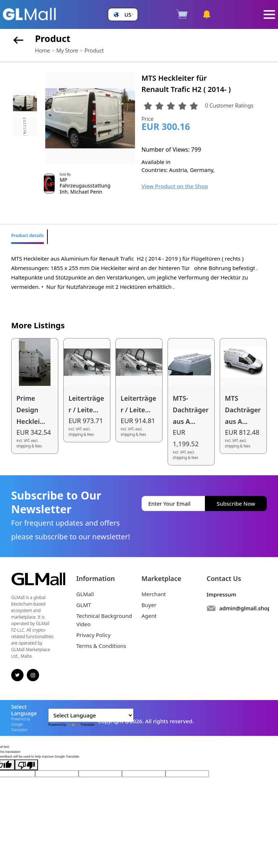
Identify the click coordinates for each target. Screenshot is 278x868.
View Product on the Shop (175, 186)
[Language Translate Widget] (91, 715)
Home (43, 50)
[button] (123, 15)
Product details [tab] (28, 235)
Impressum (222, 594)
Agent (149, 616)
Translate (81, 724)
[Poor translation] (26, 765)
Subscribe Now (236, 503)
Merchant (154, 594)
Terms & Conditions (101, 646)
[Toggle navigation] (269, 15)
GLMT (84, 605)
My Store (67, 50)
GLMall (85, 594)
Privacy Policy (94, 635)
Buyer (149, 605)
